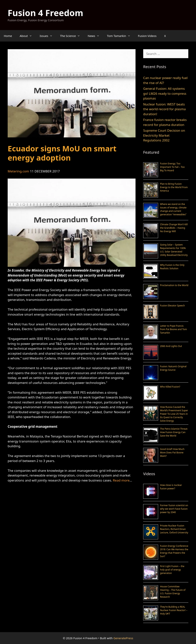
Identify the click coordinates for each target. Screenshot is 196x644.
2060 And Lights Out (171, 346)
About (28, 36)
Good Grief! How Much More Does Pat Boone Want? (172, 453)
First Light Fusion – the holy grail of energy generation (172, 570)
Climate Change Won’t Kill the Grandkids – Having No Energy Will (174, 228)
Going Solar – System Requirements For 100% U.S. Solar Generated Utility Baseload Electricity (174, 250)
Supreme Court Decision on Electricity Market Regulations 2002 (164, 135)
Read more (121, 480)
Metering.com (18, 171)
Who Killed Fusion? (170, 387)
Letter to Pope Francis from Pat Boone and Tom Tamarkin (173, 329)
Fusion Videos (147, 36)
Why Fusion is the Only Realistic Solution (172, 267)
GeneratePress (123, 638)
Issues (48, 36)
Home (8, 36)
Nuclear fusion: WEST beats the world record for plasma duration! (164, 109)
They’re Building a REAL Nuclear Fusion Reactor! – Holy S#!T (174, 610)
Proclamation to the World (174, 285)
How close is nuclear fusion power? (171, 487)
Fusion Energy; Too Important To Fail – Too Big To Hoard (172, 167)
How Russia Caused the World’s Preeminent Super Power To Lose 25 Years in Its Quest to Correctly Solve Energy (174, 414)
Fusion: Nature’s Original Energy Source (173, 368)
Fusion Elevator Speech (172, 306)
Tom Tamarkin (121, 36)
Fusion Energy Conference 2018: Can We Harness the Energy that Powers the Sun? (174, 551)
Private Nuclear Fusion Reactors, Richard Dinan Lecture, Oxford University (174, 529)
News (95, 36)
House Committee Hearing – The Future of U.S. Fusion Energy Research (173, 592)
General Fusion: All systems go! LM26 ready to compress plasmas (165, 93)
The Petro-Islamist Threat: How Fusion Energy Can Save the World (174, 432)
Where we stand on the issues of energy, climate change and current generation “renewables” (173, 209)
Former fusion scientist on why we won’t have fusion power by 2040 (174, 509)
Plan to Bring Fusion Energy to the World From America (174, 187)
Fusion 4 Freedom (45, 13)
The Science (72, 36)
